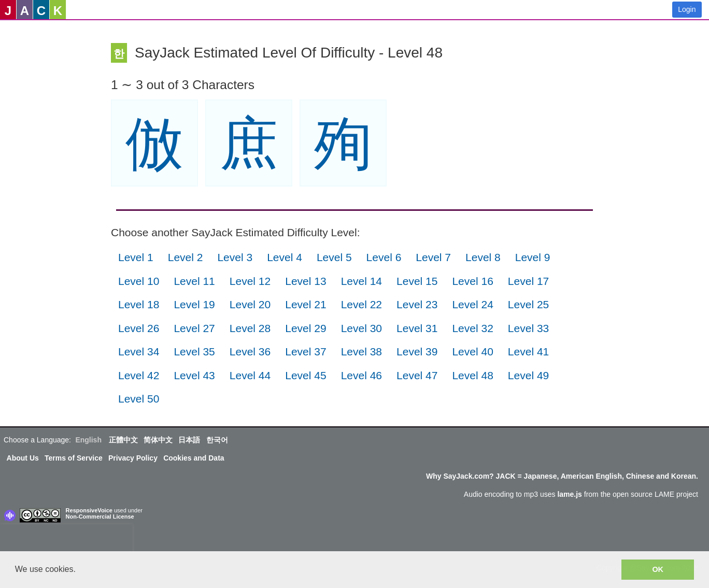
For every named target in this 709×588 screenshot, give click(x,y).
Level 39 (417, 352)
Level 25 (528, 304)
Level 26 (139, 328)
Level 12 (250, 281)
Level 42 (139, 375)
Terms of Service (74, 458)
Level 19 (194, 304)
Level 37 (306, 352)
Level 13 (306, 281)
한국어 (217, 440)
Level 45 (306, 375)
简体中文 (158, 440)
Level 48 (472, 375)
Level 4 (285, 257)
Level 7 (433, 257)
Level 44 (250, 375)
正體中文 (123, 440)
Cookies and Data (194, 458)
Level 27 (194, 328)
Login (687, 9)
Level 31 (417, 328)
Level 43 (194, 375)
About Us (23, 458)
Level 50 (139, 399)
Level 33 (528, 328)
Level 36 (250, 352)
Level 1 (136, 257)
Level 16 (472, 281)
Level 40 (472, 352)
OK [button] (658, 569)
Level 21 (306, 304)
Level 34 (139, 352)
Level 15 (417, 281)
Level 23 (417, 304)
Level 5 (334, 257)
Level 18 (139, 304)
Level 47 (417, 375)
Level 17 (528, 281)
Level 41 (528, 352)
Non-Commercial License (100, 517)
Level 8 (483, 257)
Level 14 (361, 281)
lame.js (569, 494)
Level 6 (384, 257)
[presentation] (66, 540)
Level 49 (528, 375)
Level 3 (235, 257)
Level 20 (250, 304)
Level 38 (361, 352)
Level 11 (194, 281)
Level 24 (472, 304)
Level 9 (533, 257)
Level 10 (139, 281)
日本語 (189, 440)
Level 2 (186, 257)
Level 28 (250, 328)
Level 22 (361, 304)
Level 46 (361, 375)
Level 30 (361, 328)
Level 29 (306, 328)
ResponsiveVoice (89, 510)
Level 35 (194, 352)
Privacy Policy (133, 458)
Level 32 (472, 328)
